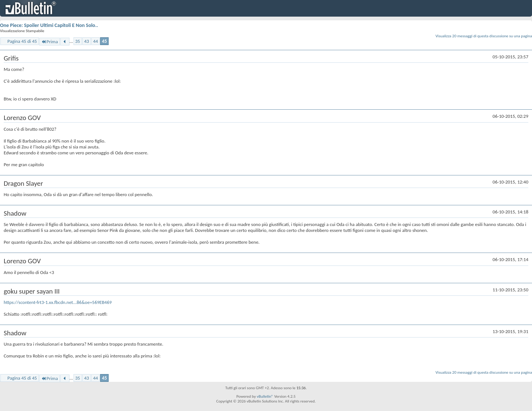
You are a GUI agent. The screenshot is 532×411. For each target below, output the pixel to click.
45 (104, 41)
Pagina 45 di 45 (22, 41)
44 (96, 41)
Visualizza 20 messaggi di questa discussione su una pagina (484, 36)
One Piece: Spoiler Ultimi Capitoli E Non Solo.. (49, 25)
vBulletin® (265, 396)
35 (78, 41)
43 (87, 41)
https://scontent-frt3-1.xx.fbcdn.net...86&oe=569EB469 (58, 302)
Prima (50, 42)
